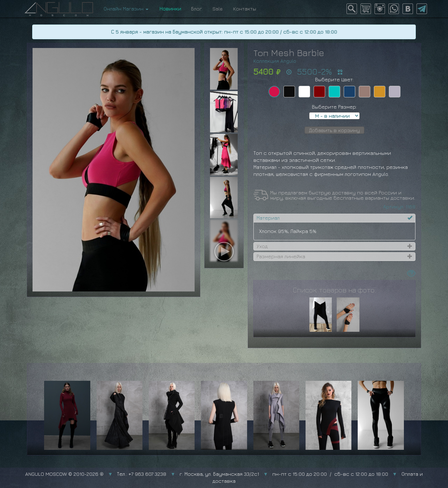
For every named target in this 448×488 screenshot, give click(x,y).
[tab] (335, 218)
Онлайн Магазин (126, 9)
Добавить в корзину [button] (334, 130)
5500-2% (314, 71)
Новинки (170, 9)
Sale (218, 9)
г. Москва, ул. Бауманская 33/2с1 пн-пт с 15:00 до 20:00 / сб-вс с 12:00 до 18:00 (284, 474)
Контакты (245, 9)
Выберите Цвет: (334, 79)
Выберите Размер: (334, 107)
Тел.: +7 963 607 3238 (142, 474)
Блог (197, 9)
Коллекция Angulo (275, 61)
